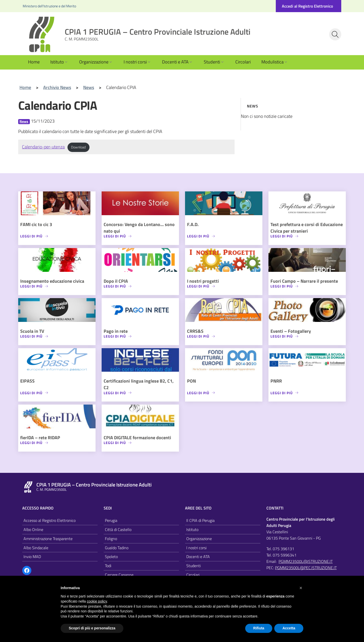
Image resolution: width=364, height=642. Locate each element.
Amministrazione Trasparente (48, 539)
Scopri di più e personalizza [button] (92, 628)
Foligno (111, 539)
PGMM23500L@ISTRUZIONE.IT (306, 561)
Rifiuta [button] (259, 628)
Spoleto (111, 557)
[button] (301, 588)
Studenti (214, 62)
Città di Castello (118, 529)
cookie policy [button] (97, 601)
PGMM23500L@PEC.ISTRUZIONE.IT (306, 568)
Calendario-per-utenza (43, 147)
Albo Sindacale (36, 548)
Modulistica (275, 62)
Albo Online (33, 529)
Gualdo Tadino (117, 548)
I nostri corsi (138, 62)
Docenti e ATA (178, 62)
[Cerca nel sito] (335, 34)
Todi (108, 566)
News (24, 121)
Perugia (111, 520)
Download (78, 147)
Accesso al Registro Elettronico (50, 520)
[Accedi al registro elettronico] (309, 6)
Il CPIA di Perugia (200, 520)
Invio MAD (32, 557)
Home (34, 62)
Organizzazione (96, 62)
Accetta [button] (289, 628)
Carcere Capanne (119, 575)
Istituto (59, 62)
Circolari (243, 62)
